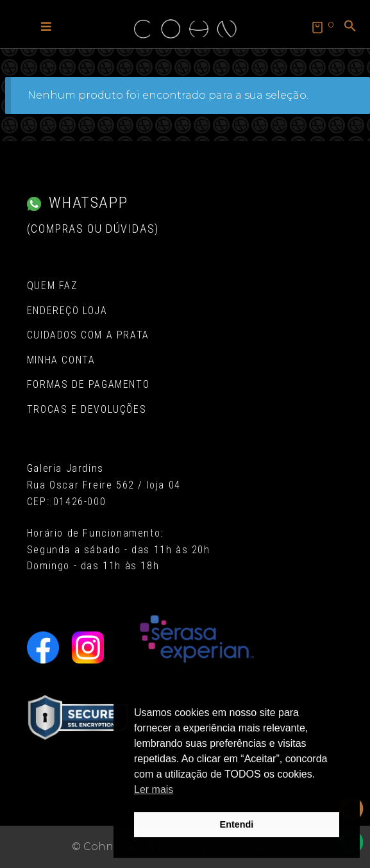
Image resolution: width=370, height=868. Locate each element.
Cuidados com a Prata (88, 335)
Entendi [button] (237, 824)
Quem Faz (52, 286)
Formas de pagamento (88, 384)
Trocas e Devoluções (87, 409)
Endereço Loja (67, 311)
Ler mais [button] (154, 789)
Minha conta (61, 360)
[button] (46, 26)
